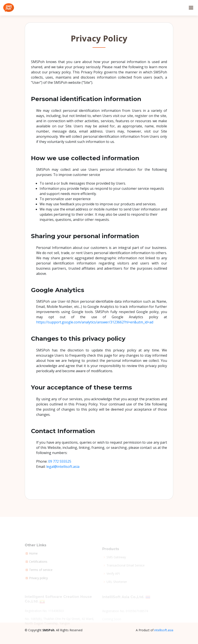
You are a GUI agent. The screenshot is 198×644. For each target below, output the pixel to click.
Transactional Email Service (126, 568)
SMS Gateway (116, 560)
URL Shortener (117, 585)
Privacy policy (38, 584)
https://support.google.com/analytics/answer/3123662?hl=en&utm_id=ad (95, 322)
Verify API (113, 577)
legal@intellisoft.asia (63, 467)
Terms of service (41, 576)
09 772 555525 (60, 461)
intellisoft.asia (164, 630)
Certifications (38, 568)
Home (33, 560)
